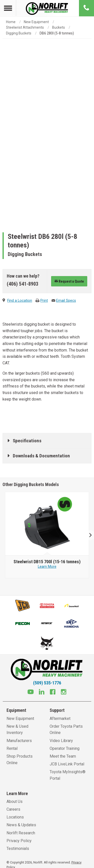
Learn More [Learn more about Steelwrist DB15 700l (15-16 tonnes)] (47, 567)
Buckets (59, 27)
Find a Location (20, 301)
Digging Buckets (19, 33)
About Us (15, 801)
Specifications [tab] (27, 441)
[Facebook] (53, 692)
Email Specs (66, 301)
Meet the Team (63, 756)
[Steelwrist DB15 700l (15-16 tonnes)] (47, 562)
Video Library (61, 741)
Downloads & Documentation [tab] (41, 456)
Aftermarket (60, 719)
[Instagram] (64, 692)
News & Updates (21, 825)
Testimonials (18, 849)
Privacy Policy (19, 841)
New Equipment (36, 22)
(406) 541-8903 (23, 284)
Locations (15, 817)
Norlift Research (21, 833)
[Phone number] (86, 8)
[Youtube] (31, 692)
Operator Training (65, 748)
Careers (13, 809)
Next (88, 535)
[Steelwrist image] (47, 524)
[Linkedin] (42, 692)
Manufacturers (19, 741)
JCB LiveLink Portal (67, 764)
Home (11, 22)
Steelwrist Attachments (25, 27)
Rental (12, 748)
